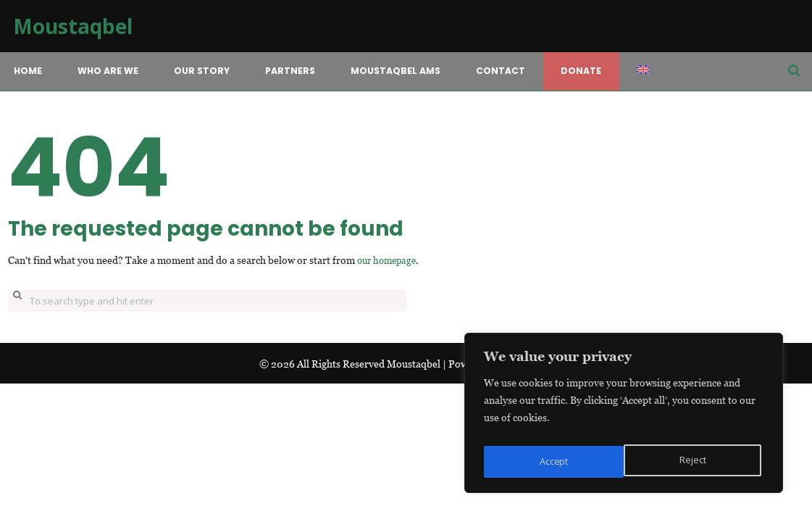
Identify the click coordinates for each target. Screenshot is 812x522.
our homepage (389, 260)
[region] (624, 417)
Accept (694, 461)
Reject (552, 461)
